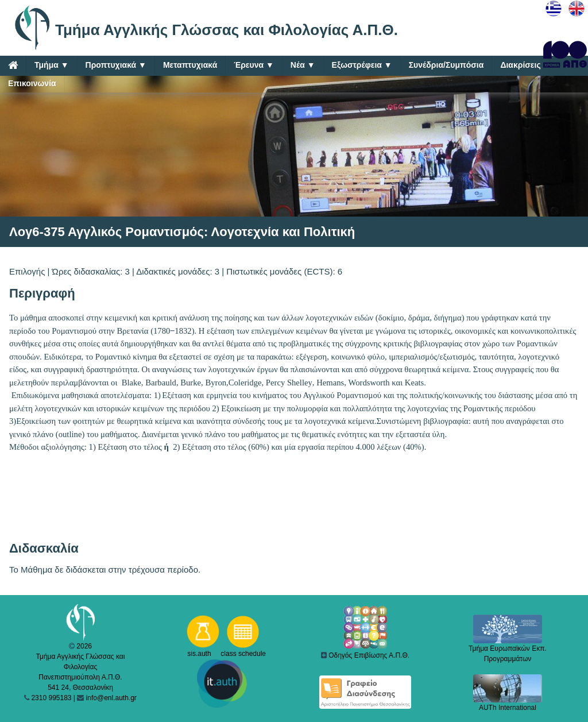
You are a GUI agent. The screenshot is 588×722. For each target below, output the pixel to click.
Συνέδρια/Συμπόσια (446, 65)
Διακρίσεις (520, 65)
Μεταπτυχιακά (190, 65)
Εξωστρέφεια (362, 65)
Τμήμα (52, 65)
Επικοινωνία (32, 83)
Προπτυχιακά (116, 65)
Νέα (303, 65)
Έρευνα (254, 65)
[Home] (13, 65)
